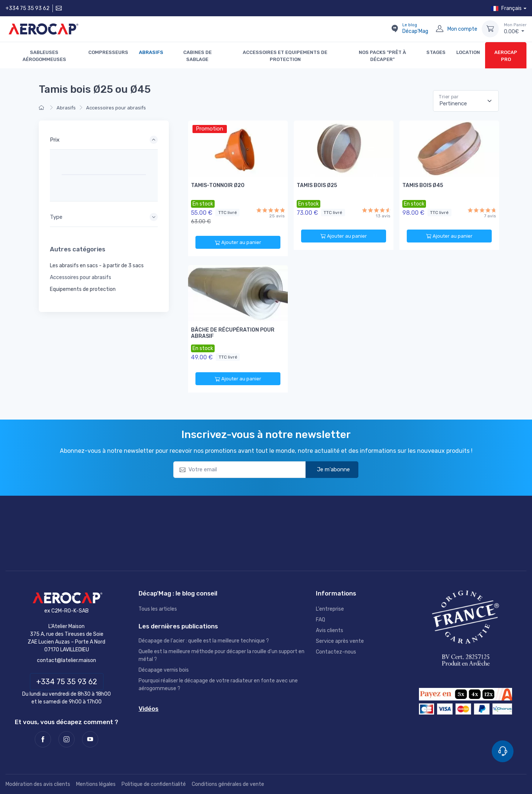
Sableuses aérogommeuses (44, 56)
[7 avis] (482, 210)
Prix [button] (55, 140)
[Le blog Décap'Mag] (395, 29)
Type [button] (56, 217)
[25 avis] (271, 210)
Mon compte (462, 29)
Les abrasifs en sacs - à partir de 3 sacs (97, 266)
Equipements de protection (83, 289)
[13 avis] (376, 210)
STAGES (436, 52)
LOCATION (468, 52)
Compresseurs (108, 52)
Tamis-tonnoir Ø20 (218, 185)
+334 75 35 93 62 (28, 8)
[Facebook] (43, 739)
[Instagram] (66, 739)
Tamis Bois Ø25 (317, 185)
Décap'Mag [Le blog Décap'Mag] (415, 28)
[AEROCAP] (66, 598)
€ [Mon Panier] (515, 28)
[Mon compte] (440, 29)
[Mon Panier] (490, 29)
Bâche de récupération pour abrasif (233, 333)
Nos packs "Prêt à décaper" (382, 56)
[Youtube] (90, 739)
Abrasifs (151, 52)
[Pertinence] (466, 101)
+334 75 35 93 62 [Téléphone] (67, 682)
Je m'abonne (328, 469)
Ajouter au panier (238, 242)
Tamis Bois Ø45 (423, 185)
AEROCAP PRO (506, 56)
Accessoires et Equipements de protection (285, 56)
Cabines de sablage (197, 56)
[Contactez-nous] (58, 8)
